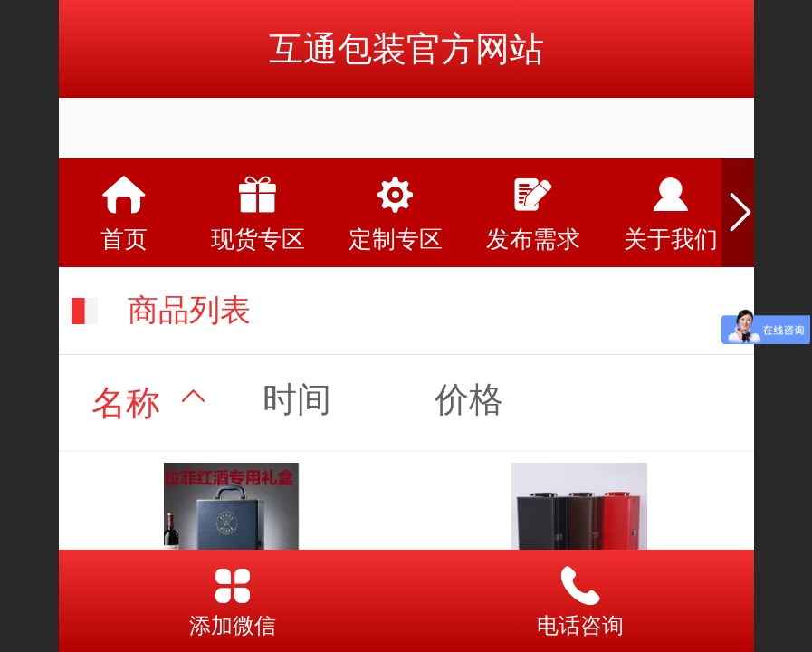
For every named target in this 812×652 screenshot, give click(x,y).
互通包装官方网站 (406, 48)
